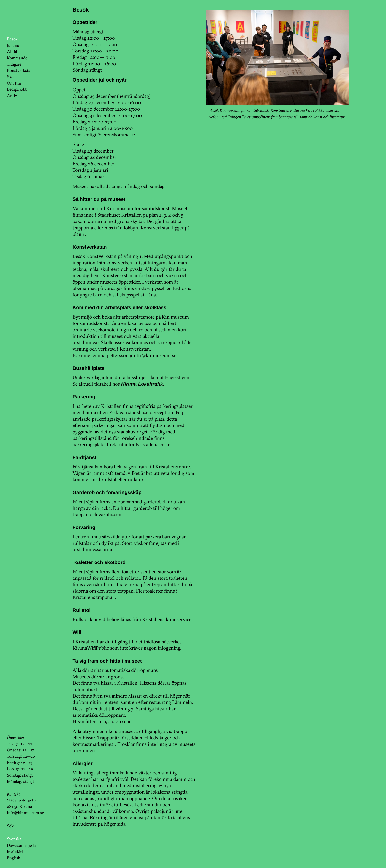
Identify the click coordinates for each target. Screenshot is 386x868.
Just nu (13, 45)
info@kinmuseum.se (25, 813)
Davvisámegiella (21, 845)
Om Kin (14, 83)
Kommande (17, 58)
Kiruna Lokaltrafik (142, 384)
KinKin (20, 18)
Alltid (12, 52)
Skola (12, 77)
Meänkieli (16, 852)
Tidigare (14, 64)
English (14, 858)
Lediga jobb (17, 89)
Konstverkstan (20, 71)
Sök (10, 826)
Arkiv (12, 96)
